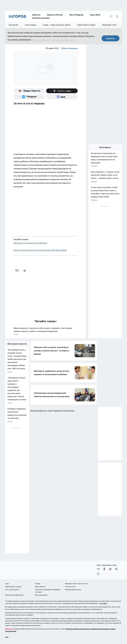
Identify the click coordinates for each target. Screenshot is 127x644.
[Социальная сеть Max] (62, 97)
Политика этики (70, 587)
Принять (111, 38)
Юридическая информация (14, 595)
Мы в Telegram (77, 15)
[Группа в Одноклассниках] (104, 569)
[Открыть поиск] (111, 16)
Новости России (55, 15)
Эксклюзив (13, 25)
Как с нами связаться (12, 590)
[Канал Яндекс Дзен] (62, 91)
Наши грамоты (40, 587)
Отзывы (38, 584)
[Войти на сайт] (117, 16)
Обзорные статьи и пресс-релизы (76, 584)
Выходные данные (41, 595)
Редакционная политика (73, 590)
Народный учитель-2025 (113, 25)
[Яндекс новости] (29, 91)
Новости (36, 15)
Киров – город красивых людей (57, 25)
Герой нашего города (86, 25)
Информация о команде (13, 587)
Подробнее (103, 603)
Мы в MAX (95, 15)
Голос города (31, 25)
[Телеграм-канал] (29, 97)
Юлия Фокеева (70, 48)
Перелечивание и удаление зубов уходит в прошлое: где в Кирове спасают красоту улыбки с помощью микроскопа (46, 331)
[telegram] (25, 271)
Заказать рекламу (41, 18)
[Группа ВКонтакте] (98, 569)
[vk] (17, 271)
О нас (7, 584)
